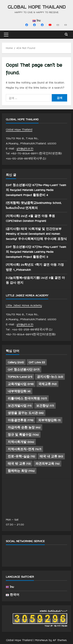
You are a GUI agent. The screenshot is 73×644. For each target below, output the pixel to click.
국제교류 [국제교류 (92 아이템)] (47, 384)
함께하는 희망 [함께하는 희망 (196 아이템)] (21, 471)
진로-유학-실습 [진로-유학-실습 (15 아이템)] (21, 456)
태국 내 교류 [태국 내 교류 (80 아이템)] (51, 456)
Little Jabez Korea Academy (24, 305)
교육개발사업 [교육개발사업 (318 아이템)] (21, 384)
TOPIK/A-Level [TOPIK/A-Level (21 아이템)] (20, 377)
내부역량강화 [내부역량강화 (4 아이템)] (19, 391)
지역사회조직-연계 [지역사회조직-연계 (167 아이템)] (24, 449)
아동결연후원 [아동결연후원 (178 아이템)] (21, 420)
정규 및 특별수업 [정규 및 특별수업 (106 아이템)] (23, 435)
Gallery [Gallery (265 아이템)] (16, 362)
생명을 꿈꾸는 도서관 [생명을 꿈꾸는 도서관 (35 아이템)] (26, 413)
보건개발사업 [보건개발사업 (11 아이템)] (20, 406)
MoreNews (41, 640)
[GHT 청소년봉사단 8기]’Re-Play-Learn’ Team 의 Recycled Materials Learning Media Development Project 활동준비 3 (36, 252)
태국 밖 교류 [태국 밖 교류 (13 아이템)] (19, 464)
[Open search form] (66, 35)
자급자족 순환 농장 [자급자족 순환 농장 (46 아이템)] (24, 427)
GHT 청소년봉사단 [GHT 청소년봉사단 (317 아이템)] (24, 370)
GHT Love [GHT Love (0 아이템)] (37, 362)
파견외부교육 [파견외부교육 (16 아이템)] (47, 464)
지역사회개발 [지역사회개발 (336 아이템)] (21, 442)
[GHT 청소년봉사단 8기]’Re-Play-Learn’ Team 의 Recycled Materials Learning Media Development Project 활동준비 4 (36, 190)
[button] (6, 35)
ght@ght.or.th (25, 148)
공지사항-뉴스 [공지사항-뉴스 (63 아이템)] (50, 377)
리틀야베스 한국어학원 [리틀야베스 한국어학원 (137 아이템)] (27, 398)
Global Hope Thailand (37, 7)
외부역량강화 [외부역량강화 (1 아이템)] (49, 420)
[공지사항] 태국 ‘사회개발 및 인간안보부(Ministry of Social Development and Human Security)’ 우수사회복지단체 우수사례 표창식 (36, 234)
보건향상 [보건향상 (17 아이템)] (45, 406)
